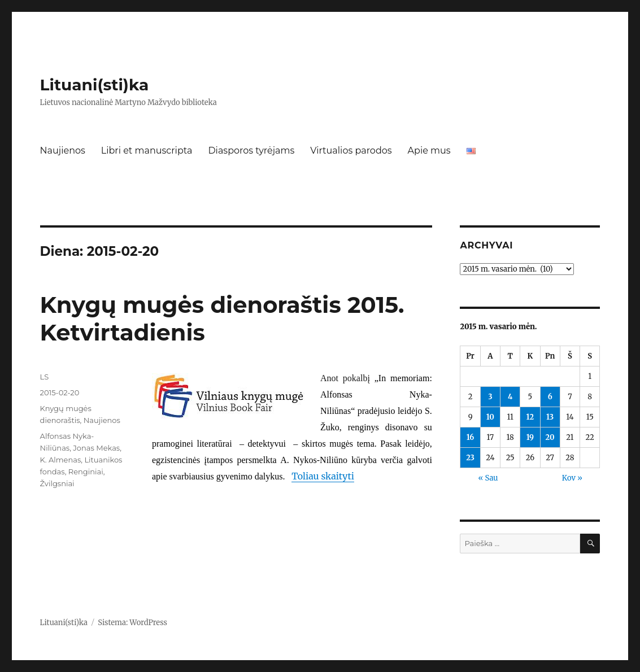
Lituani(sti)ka (95, 85)
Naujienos (63, 150)
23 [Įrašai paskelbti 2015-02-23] (470, 458)
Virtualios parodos (351, 150)
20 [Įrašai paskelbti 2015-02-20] (550, 437)
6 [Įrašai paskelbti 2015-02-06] (550, 397)
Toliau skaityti (323, 476)
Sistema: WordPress (132, 623)
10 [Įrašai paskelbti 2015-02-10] (490, 417)
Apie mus (429, 150)
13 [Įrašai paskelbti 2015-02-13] (550, 417)
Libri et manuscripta (147, 150)
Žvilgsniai (57, 483)
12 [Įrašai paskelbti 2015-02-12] (530, 417)
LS (45, 377)
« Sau (488, 478)
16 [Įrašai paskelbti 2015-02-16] (471, 437)
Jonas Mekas (96, 448)
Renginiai (86, 472)
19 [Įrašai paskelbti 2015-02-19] (530, 437)
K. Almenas (61, 460)
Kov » (572, 478)
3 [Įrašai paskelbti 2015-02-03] (490, 397)
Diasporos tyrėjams (251, 150)
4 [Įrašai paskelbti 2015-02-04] (510, 397)
